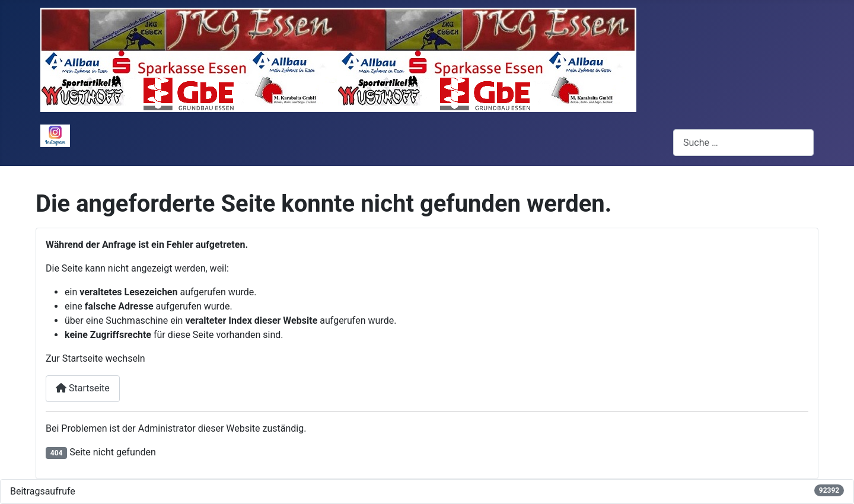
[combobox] (743, 143)
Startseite (83, 388)
